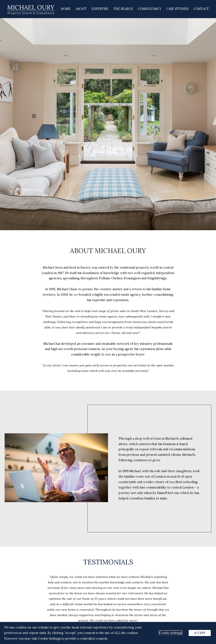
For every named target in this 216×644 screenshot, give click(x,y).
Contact (201, 9)
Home (66, 9)
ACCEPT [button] (200, 633)
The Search (123, 9)
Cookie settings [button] (171, 633)
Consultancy (150, 9)
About (81, 9)
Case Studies (177, 9)
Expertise (100, 9)
